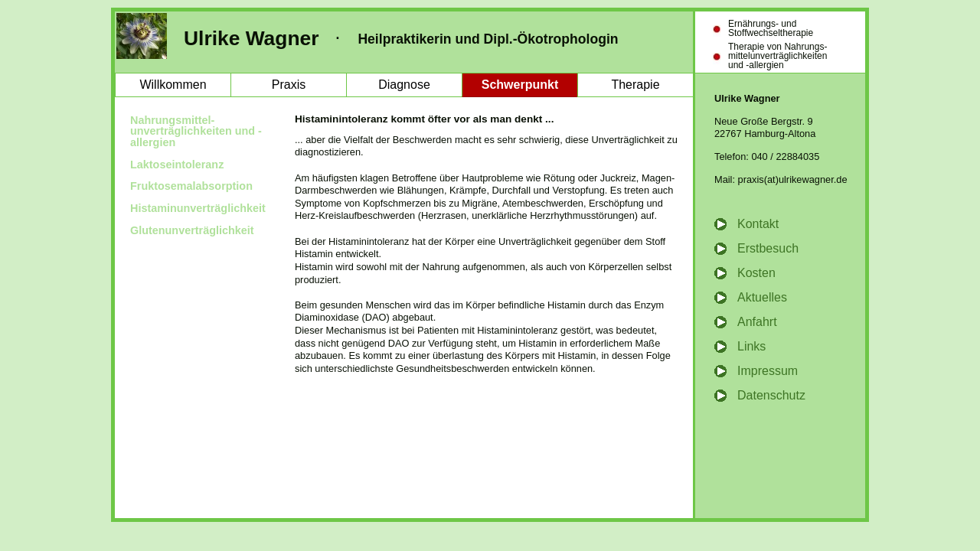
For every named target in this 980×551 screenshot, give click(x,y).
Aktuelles (762, 297)
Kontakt (758, 224)
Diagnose (404, 85)
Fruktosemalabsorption (191, 186)
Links (751, 346)
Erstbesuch (768, 248)
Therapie (635, 85)
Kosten (756, 273)
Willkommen (173, 85)
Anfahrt (757, 322)
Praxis (289, 85)
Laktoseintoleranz (177, 165)
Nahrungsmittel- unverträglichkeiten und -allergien (196, 131)
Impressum (768, 371)
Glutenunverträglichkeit (192, 230)
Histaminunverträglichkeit (198, 208)
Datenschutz (771, 395)
